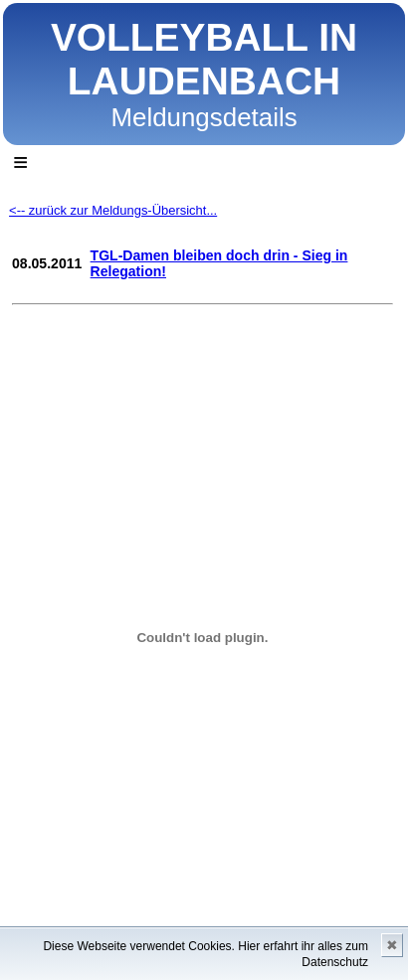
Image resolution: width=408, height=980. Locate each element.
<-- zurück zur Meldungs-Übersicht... (113, 210)
